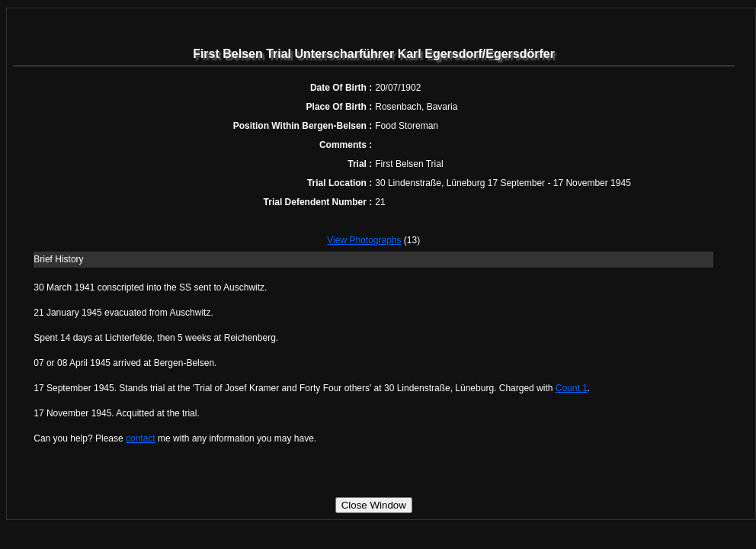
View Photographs (364, 240)
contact (141, 438)
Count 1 (572, 388)
